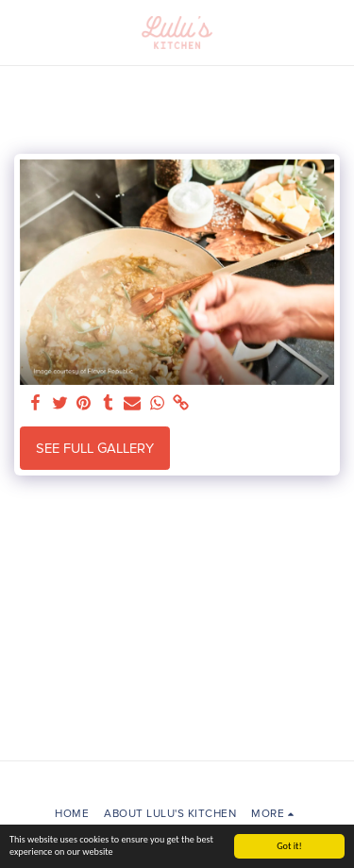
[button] (21, 32)
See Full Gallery (95, 448)
